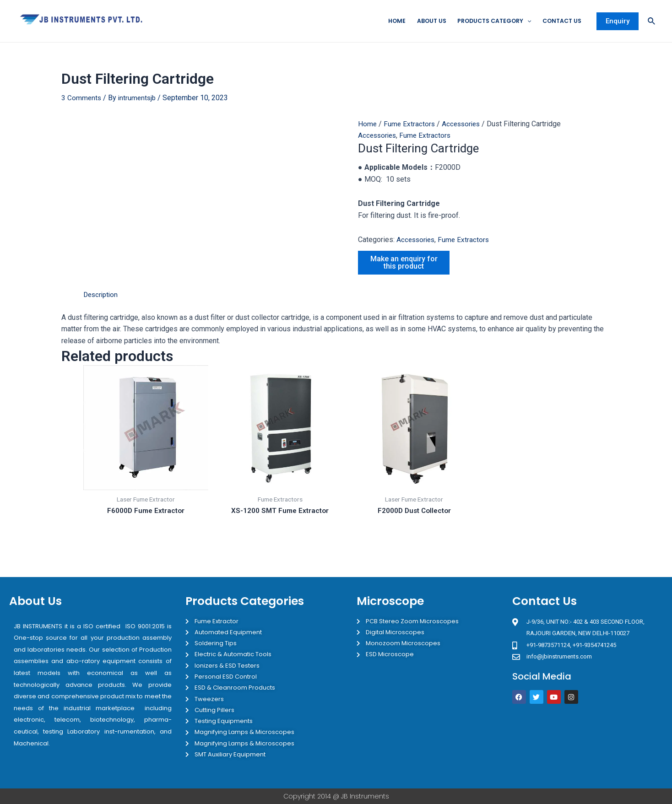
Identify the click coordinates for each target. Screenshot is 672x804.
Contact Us (560, 21)
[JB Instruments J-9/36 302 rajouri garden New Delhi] (587, 746)
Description (102, 295)
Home (385, 21)
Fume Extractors (410, 124)
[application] (523, 22)
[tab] (102, 295)
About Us (421, 21)
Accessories (463, 124)
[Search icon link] (652, 22)
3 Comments (82, 98)
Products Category (488, 22)
